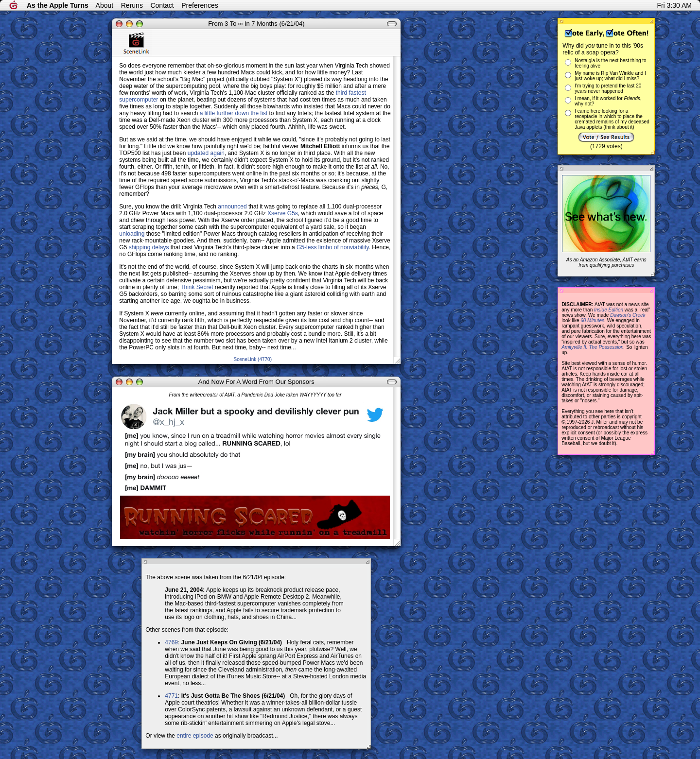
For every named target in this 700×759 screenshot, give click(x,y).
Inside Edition (609, 310)
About (105, 5)
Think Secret (197, 287)
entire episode (195, 736)
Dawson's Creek (628, 315)
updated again (206, 153)
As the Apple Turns (58, 5)
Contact (162, 5)
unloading (132, 234)
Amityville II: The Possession (592, 347)
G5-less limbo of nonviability (333, 247)
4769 (171, 642)
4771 (171, 696)
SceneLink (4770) (253, 359)
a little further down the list (234, 113)
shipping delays (149, 247)
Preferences (200, 5)
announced (232, 207)
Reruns (132, 5)
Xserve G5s (283, 213)
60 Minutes (592, 320)
